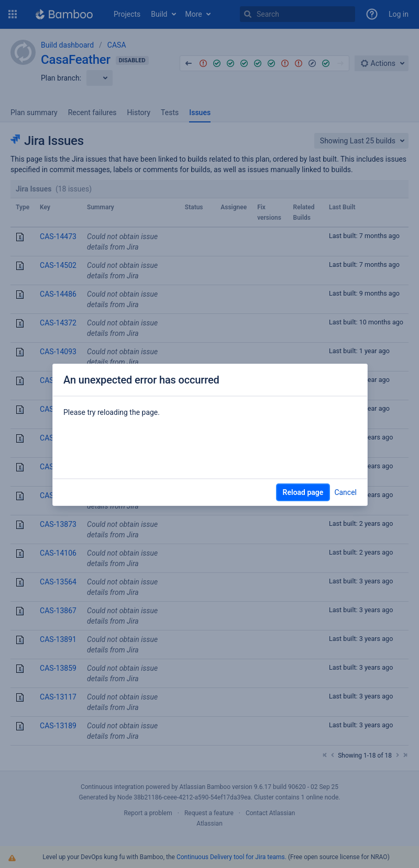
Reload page (303, 492)
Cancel (345, 492)
